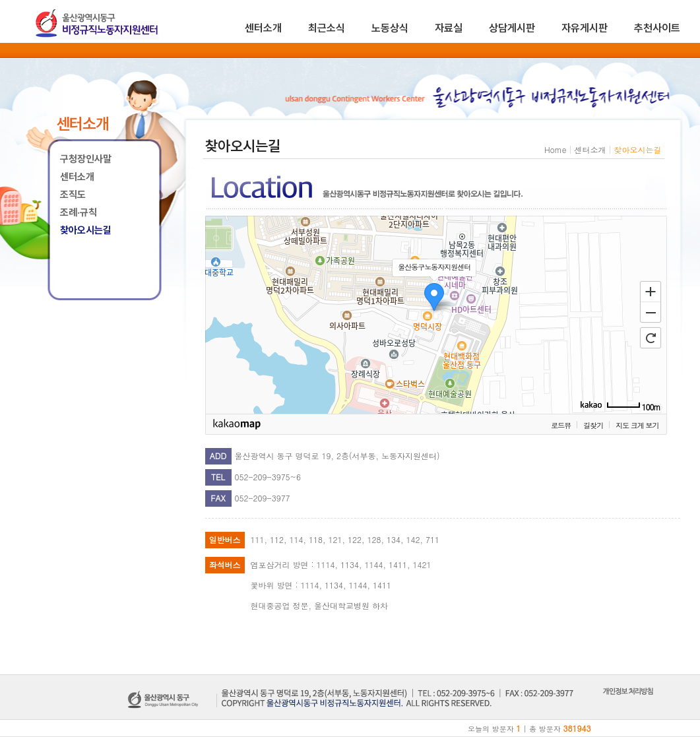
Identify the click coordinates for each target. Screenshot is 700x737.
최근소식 (327, 28)
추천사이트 (657, 28)
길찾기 (593, 425)
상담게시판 (512, 28)
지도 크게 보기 (637, 425)
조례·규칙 (79, 212)
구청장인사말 (86, 159)
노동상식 (390, 28)
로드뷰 (561, 425)
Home (556, 149)
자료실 (449, 28)
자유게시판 (585, 28)
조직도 (73, 195)
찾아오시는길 (86, 230)
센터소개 (263, 28)
